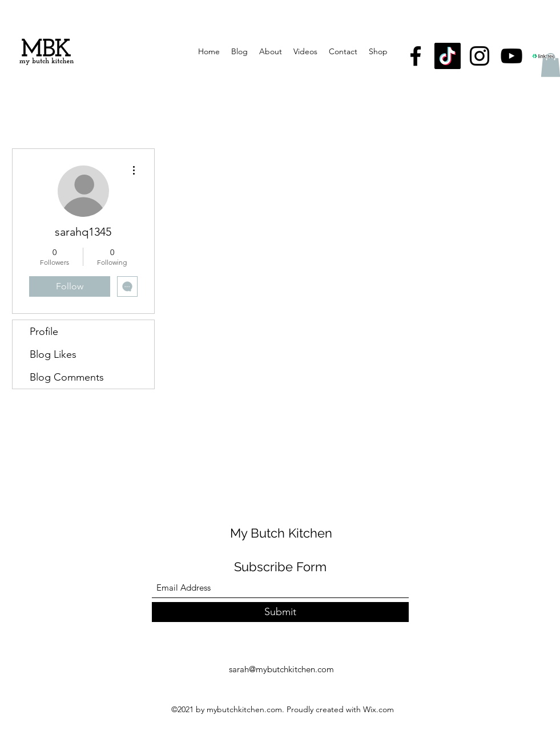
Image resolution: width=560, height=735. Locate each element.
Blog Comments (67, 377)
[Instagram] (480, 56)
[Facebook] (416, 56)
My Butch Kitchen (281, 533)
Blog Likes (53, 354)
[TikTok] (448, 56)
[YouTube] (511, 56)
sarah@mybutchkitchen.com (281, 669)
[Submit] (280, 612)
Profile (44, 332)
